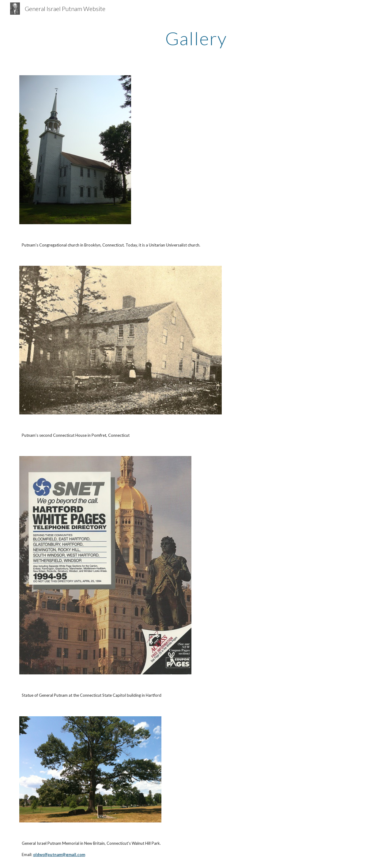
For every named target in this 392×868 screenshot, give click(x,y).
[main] (196, 38)
